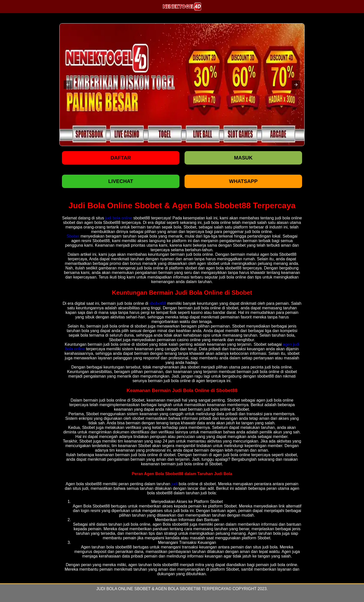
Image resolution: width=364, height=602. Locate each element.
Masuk (243, 158)
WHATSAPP (243, 181)
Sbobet (73, 236)
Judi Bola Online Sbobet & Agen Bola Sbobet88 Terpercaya (162, 589)
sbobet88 (158, 303)
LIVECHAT (121, 181)
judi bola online (119, 218)
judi (175, 484)
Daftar (121, 158)
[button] (68, 85)
